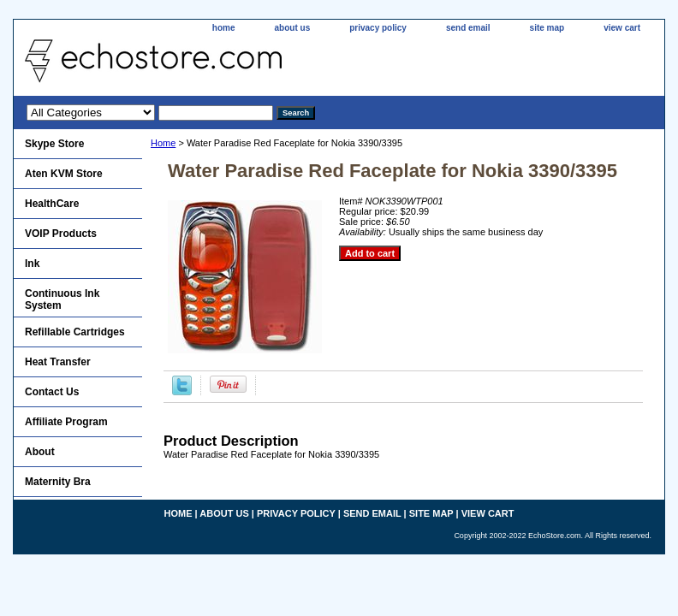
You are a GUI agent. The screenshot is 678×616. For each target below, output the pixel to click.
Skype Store (54, 144)
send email (468, 28)
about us (293, 28)
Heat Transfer (58, 362)
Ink (32, 264)
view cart (622, 28)
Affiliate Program (66, 422)
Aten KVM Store (64, 174)
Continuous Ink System (62, 299)
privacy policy (378, 28)
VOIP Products (61, 234)
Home (163, 143)
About (40, 452)
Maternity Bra (58, 482)
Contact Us (52, 392)
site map (547, 28)
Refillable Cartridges (75, 332)
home (224, 28)
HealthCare (52, 204)
